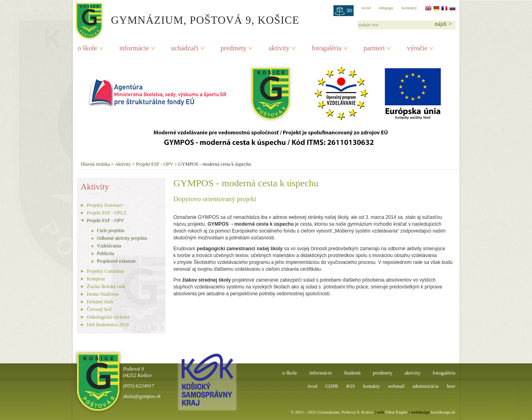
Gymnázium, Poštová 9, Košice (205, 20)
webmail (396, 386)
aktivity (279, 48)
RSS (351, 386)
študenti (352, 373)
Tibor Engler (396, 412)
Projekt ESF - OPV (155, 164)
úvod (366, 8)
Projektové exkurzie (116, 261)
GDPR (332, 386)
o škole (88, 48)
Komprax (96, 279)
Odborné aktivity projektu (122, 238)
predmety (234, 48)
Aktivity (123, 164)
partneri (374, 48)
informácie (134, 48)
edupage (386, 8)
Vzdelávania (109, 246)
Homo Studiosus (103, 294)
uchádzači (185, 48)
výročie (417, 48)
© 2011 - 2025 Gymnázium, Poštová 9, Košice (332, 412)
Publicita (106, 253)
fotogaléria (327, 48)
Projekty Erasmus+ (106, 205)
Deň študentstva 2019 (108, 325)
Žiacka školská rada (106, 286)
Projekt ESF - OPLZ (107, 213)
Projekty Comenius (106, 271)
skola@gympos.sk (142, 396)
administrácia (426, 386)
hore (451, 386)
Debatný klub (100, 302)
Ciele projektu (111, 231)
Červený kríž (99, 309)
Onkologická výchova (108, 317)
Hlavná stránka (95, 164)
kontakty (409, 8)
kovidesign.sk (443, 412)
